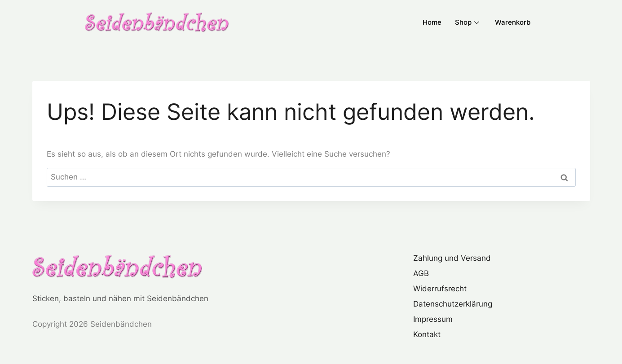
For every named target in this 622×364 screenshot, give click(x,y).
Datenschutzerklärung (453, 304)
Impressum (433, 319)
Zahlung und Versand (452, 258)
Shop (468, 22)
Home (432, 22)
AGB (421, 273)
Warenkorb (513, 22)
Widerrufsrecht (440, 289)
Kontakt (427, 334)
